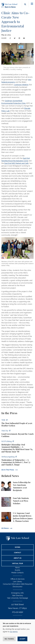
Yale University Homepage (17, 598)
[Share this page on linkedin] (19, 38)
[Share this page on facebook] (10, 38)
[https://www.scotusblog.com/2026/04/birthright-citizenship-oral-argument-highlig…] (17, 447)
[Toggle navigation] (32, 4)
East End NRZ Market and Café (16, 163)
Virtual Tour (17, 563)
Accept (22, 639)
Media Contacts (17, 573)
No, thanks (9, 639)
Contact (18, 553)
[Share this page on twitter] (15, 38)
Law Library (17, 581)
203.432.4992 (18, 612)
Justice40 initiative (21, 85)
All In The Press (8, 470)
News (17, 568)
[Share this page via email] (24, 38)
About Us (18, 558)
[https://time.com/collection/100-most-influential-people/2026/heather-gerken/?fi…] (17, 423)
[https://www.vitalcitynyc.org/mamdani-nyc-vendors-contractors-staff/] (17, 434)
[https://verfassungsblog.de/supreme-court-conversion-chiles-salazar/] (17, 461)
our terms (14, 632)
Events (18, 570)
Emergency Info (17, 593)
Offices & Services (17, 579)
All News (5, 528)
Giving (17, 547)
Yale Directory (18, 595)
